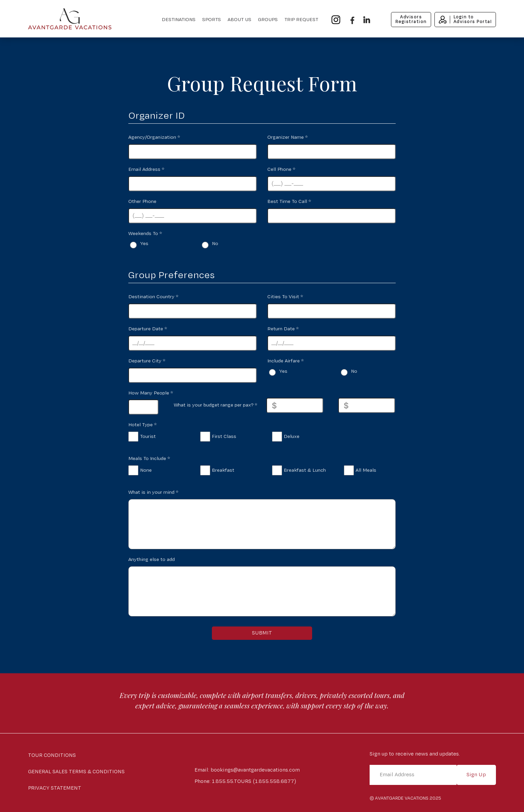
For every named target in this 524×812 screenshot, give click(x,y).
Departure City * (147, 361)
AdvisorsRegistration (411, 19)
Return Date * (283, 329)
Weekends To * (145, 234)
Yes (144, 244)
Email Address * (146, 169)
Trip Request (301, 20)
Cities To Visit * (285, 297)
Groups (268, 20)
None (146, 470)
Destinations (179, 20)
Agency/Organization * (154, 137)
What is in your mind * (153, 492)
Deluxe (292, 436)
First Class (224, 436)
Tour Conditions (52, 755)
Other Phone (142, 201)
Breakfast (223, 470)
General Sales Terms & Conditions (76, 772)
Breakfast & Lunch (305, 470)
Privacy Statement (55, 788)
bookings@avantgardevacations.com (255, 770)
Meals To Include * (149, 458)
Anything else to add (152, 559)
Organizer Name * (288, 137)
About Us (239, 20)
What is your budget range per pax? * (216, 405)
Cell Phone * (281, 169)
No (215, 244)
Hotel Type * (143, 425)
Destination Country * (153, 297)
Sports (212, 20)
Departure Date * (148, 329)
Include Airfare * (286, 361)
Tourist (148, 436)
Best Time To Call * (289, 201)
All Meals (366, 470)
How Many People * (151, 393)
